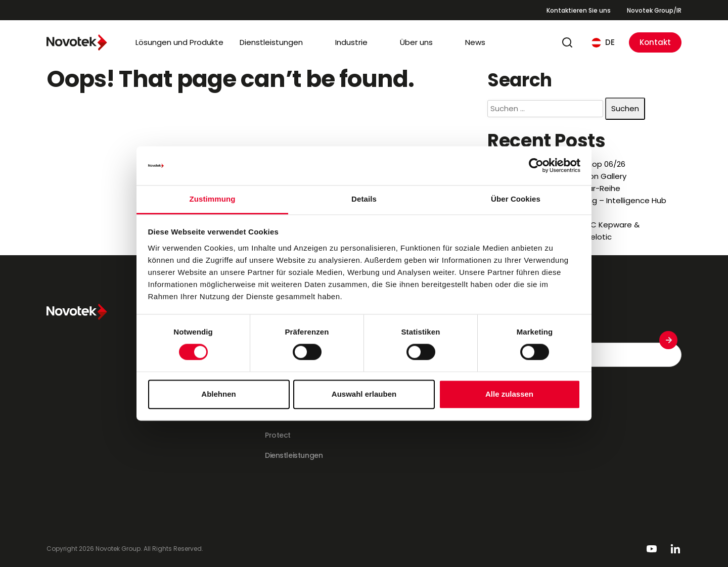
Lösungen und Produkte (179, 42)
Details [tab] (364, 199)
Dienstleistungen (271, 42)
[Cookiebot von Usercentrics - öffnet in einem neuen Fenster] (536, 166)
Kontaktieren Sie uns (579, 10)
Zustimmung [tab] (213, 199)
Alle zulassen (509, 394)
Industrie (351, 42)
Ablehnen (218, 394)
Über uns (416, 42)
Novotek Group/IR (654, 10)
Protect (278, 435)
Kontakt (655, 42)
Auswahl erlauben (364, 394)
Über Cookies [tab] (516, 199)
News (475, 42)
